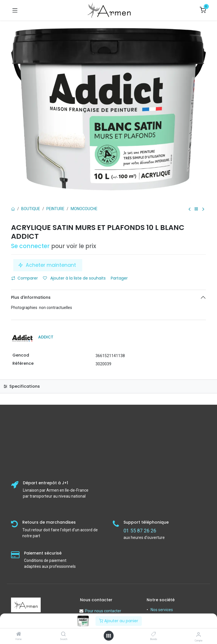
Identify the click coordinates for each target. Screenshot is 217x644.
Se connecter (30, 246)
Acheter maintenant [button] (48, 265)
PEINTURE (55, 209)
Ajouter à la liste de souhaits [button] (74, 278)
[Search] (63, 634)
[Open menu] (108, 636)
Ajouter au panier (119, 621)
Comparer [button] (25, 278)
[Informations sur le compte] (198, 635)
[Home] (19, 634)
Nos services (162, 610)
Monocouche (84, 209)
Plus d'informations (31, 297)
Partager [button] (120, 278)
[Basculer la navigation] (15, 10)
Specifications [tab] (22, 386)
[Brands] (154, 634)
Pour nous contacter (103, 611)
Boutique (31, 209)
